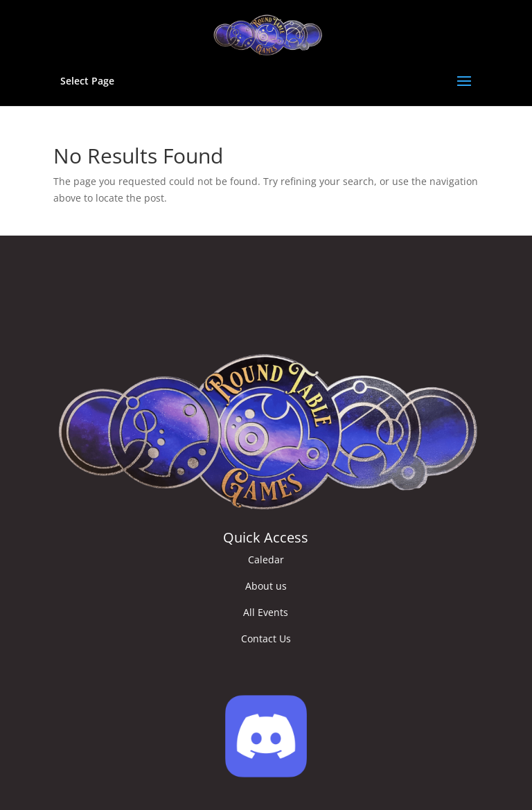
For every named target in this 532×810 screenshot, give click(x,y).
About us (266, 586)
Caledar (266, 560)
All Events (266, 612)
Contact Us (266, 639)
